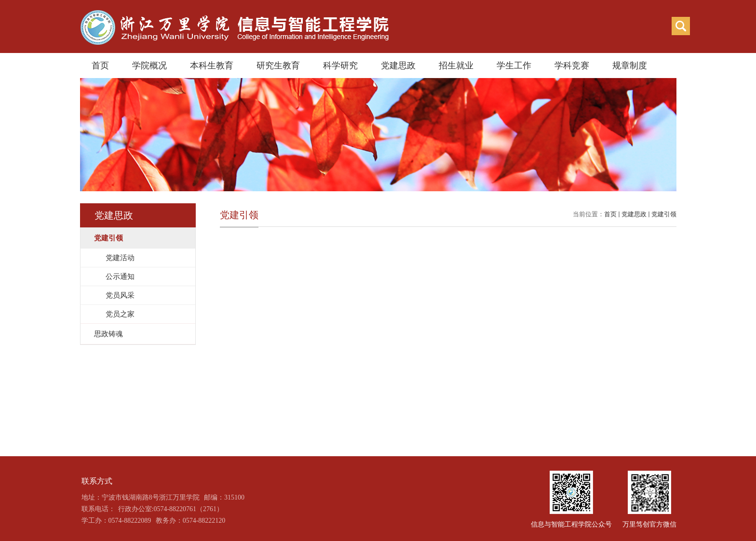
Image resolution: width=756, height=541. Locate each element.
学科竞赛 (572, 66)
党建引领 (664, 214)
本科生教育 (212, 66)
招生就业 (456, 66)
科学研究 (340, 66)
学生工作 (514, 66)
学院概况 (149, 66)
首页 (100, 66)
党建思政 (398, 66)
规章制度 (630, 66)
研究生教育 (278, 66)
